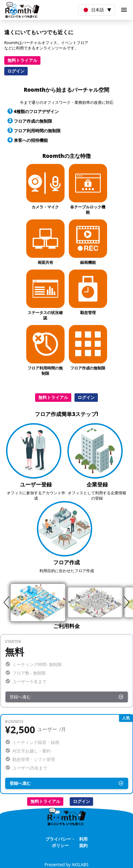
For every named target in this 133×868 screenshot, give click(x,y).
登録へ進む (66, 697)
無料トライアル (22, 60)
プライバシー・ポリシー (60, 842)
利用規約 (83, 842)
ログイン (16, 71)
